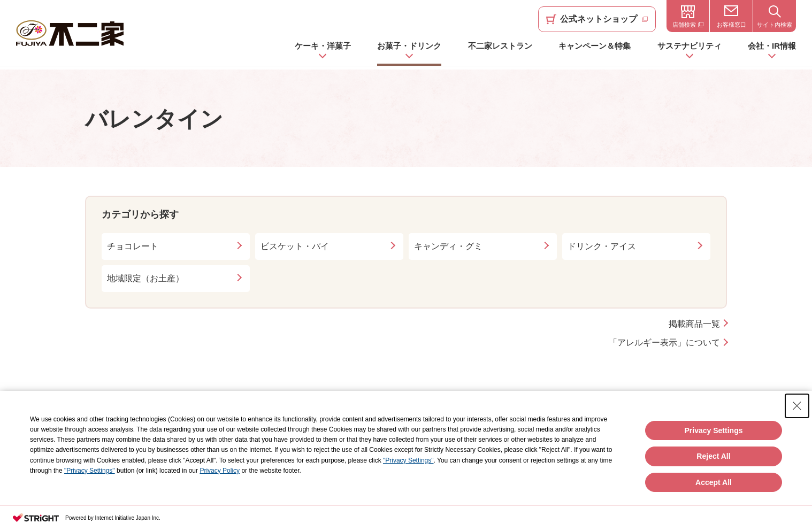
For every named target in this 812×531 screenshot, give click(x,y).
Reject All (713, 456)
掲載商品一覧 (694, 324)
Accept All (714, 482)
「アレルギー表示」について (664, 343)
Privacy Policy (220, 471)
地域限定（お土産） (145, 278)
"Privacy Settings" (408, 460)
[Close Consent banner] (797, 406)
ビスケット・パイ (295, 246)
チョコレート (133, 246)
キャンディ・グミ (448, 246)
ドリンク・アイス (602, 246)
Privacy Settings (714, 430)
